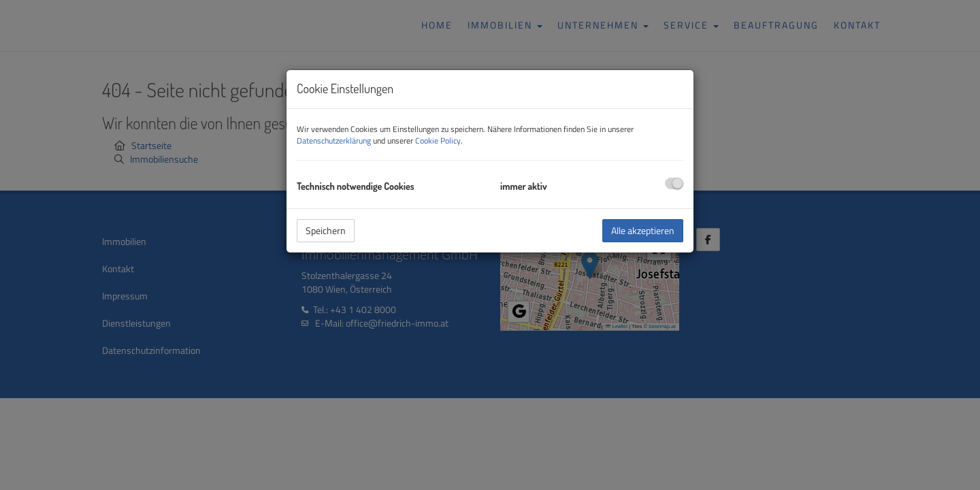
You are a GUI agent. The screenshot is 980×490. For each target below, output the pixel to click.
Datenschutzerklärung (334, 141)
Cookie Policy (438, 141)
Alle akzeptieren (643, 230)
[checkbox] (674, 183)
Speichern (326, 230)
